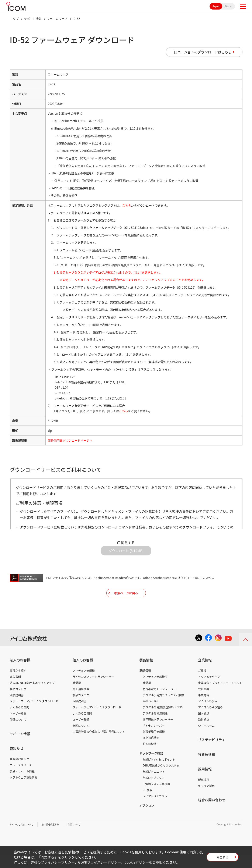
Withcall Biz (150, 714)
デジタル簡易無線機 (155, 726)
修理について (18, 732)
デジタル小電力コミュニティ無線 (163, 708)
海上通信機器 (81, 702)
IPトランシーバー (154, 738)
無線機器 (145, 683)
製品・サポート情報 (22, 784)
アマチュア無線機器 (155, 689)
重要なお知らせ (19, 772)
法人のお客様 (20, 673)
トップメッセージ (209, 689)
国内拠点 (204, 726)
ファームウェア (57, 19)
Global (229, 6)
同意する (128, 542)
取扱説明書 (17, 708)
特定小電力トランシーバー (159, 702)
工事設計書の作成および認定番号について (99, 744)
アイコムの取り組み (210, 720)
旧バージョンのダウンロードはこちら (203, 52)
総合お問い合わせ (212, 813)
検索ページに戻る (126, 602)
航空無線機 (150, 757)
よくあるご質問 (19, 720)
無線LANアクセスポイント (159, 772)
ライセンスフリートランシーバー (93, 689)
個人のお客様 (83, 673)
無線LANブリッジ (153, 791)
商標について (83, 837)
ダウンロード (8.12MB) (126, 554)
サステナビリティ (212, 753)
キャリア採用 (206, 798)
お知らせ (17, 761)
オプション (147, 818)
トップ (14, 19)
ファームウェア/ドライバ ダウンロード (34, 714)
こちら (127, 205)
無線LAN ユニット (154, 784)
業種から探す (18, 683)
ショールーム (206, 738)
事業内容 (204, 708)
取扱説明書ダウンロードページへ (70, 440)
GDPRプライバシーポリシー (100, 862)
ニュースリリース (21, 778)
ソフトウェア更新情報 (24, 790)
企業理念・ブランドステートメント (220, 696)
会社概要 (204, 702)
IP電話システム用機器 (156, 797)
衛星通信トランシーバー (158, 732)
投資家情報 (207, 767)
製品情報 (146, 673)
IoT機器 (147, 803)
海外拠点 (204, 732)
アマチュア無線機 (84, 683)
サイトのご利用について (24, 837)
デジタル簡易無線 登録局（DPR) (163, 720)
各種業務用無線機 (154, 744)
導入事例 (15, 689)
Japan (216, 6)
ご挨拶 (202, 683)
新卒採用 (204, 792)
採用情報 (205, 782)
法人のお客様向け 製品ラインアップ (32, 696)
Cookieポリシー (137, 862)
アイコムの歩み (208, 714)
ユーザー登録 (18, 726)
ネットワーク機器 (151, 766)
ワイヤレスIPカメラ (155, 809)
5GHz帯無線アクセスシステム (161, 778)
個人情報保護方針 (57, 837)
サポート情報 (33, 19)
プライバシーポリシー (58, 862)
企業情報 (205, 673)
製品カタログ (18, 702)
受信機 (77, 696)
